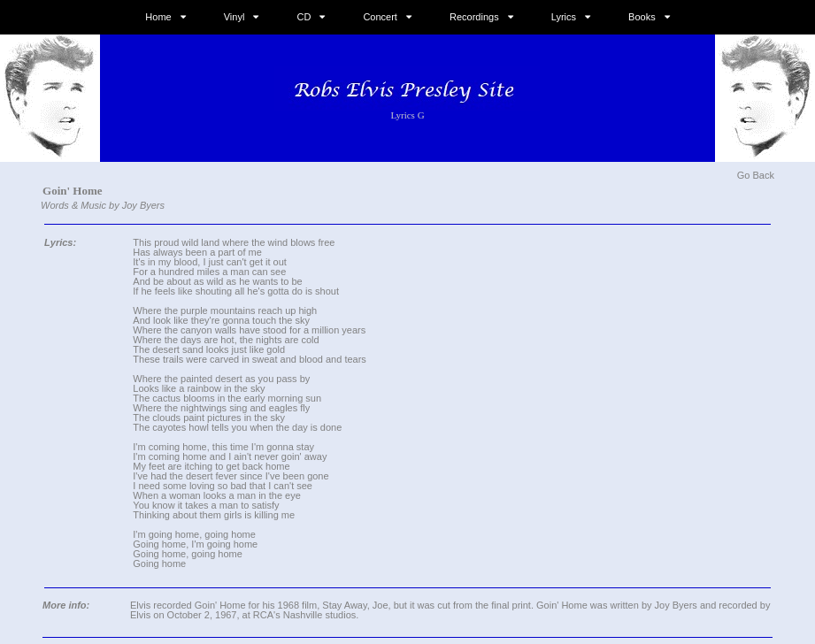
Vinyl (235, 17)
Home (158, 17)
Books (642, 17)
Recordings (474, 17)
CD (304, 17)
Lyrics (564, 17)
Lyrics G (407, 115)
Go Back (756, 175)
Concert (380, 17)
